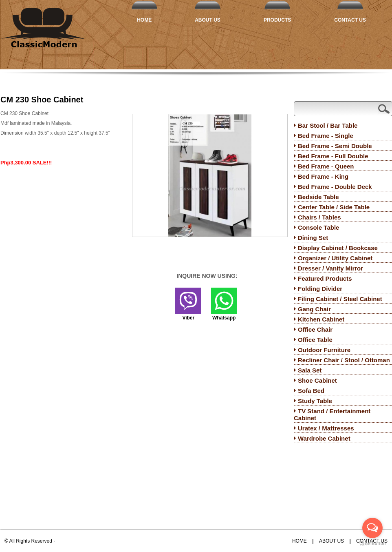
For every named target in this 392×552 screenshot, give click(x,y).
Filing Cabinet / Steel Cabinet (340, 299)
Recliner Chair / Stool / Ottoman (344, 360)
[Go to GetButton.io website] (372, 544)
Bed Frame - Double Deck (335, 187)
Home (144, 20)
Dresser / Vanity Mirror (330, 268)
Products (277, 20)
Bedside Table (318, 197)
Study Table (315, 401)
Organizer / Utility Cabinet (335, 258)
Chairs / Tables (319, 217)
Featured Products (325, 278)
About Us (208, 20)
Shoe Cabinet (317, 380)
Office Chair (315, 329)
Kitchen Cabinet (321, 319)
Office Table (315, 340)
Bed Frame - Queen (326, 166)
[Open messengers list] (372, 528)
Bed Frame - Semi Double (335, 146)
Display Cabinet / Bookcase (338, 248)
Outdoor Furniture (324, 350)
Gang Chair (314, 309)
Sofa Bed (311, 391)
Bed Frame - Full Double (333, 156)
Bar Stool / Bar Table (328, 125)
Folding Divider (320, 289)
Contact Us (350, 20)
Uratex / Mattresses (326, 428)
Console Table (318, 227)
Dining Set (313, 238)
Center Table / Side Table (334, 207)
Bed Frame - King (323, 176)
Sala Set (310, 370)
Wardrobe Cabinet (324, 438)
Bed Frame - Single (326, 136)
